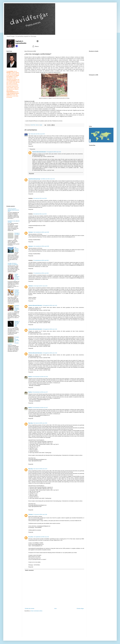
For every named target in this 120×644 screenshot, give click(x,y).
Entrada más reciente (30, 609)
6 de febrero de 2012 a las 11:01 (48, 179)
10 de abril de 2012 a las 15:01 (40, 214)
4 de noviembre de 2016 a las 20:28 (41, 232)
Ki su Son (31, 537)
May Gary (31, 423)
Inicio (56, 609)
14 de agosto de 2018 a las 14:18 (50, 305)
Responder (31, 146)
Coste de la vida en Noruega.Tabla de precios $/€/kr (13, 210)
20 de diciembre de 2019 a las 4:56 (40, 377)
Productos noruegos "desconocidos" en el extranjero (17, 292)
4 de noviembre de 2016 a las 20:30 (41, 246)
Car (29, 134)
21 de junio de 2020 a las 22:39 (40, 514)
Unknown (31, 232)
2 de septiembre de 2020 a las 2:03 (41, 537)
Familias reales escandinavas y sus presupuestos (17, 277)
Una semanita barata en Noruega (17, 249)
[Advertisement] (38, 626)
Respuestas (32, 149)
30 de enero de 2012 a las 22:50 (38, 134)
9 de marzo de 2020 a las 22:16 (40, 469)
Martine (30, 377)
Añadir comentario (29, 570)
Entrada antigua (80, 609)
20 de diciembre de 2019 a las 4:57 (40, 392)
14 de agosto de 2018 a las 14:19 (54, 152)
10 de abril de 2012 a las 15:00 (40, 198)
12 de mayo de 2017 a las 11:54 (40, 286)
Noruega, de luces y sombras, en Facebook (13, 264)
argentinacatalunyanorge (34, 179)
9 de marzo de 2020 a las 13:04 (40, 423)
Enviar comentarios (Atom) (36, 611)
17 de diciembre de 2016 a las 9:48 (41, 260)
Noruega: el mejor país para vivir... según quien (17, 324)
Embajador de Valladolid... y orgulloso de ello (17, 308)
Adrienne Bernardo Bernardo (39, 152)
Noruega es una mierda (17, 234)
